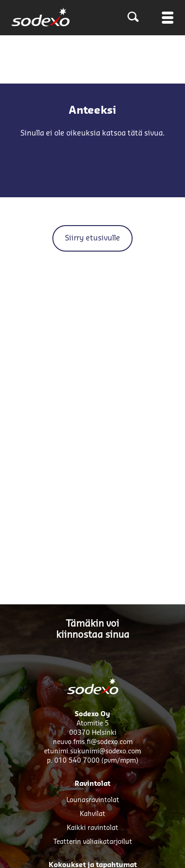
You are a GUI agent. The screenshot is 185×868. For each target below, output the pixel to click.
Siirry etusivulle (92, 238)
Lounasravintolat (93, 800)
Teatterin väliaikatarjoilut (93, 842)
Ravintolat (92, 784)
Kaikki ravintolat (92, 828)
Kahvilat (92, 814)
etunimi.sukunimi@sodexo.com (92, 751)
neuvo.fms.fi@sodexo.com (93, 742)
